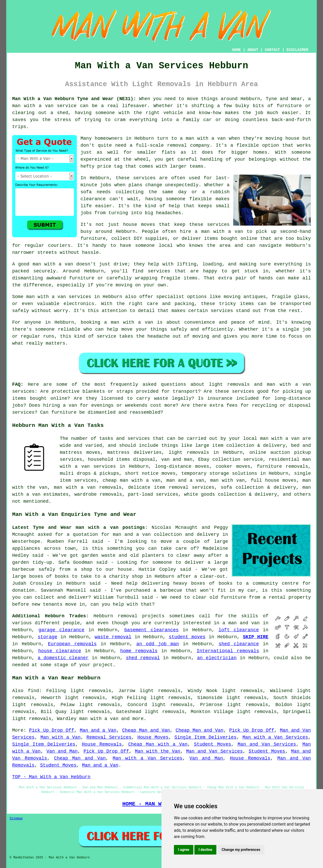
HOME (237, 50)
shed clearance (239, 644)
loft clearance (239, 630)
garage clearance (61, 630)
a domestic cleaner (63, 658)
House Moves (153, 737)
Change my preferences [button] (241, 850)
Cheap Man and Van (146, 730)
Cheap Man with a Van (158, 744)
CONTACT (272, 50)
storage (48, 637)
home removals (139, 651)
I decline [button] (205, 850)
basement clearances (151, 630)
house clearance (60, 651)
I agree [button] (184, 850)
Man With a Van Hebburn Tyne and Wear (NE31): (74, 99)
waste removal (113, 637)
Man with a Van (60, 737)
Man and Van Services (267, 744)
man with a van (99, 719)
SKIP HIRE (256, 637)
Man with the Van (158, 751)
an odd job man (158, 644)
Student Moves (212, 744)
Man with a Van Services (275, 737)
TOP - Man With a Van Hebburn (51, 777)
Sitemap (16, 819)
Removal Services (109, 737)
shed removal (143, 658)
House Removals (102, 744)
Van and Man (62, 751)
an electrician (217, 658)
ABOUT (253, 50)
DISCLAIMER (297, 50)
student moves (187, 637)
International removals (228, 651)
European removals (72, 644)
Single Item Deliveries (205, 737)
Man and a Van (98, 730)
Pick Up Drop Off (52, 730)
